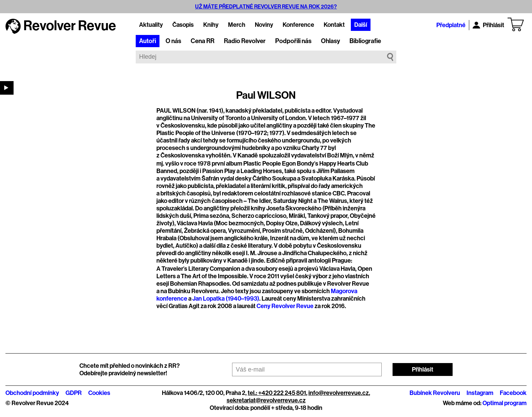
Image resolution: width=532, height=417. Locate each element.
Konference (298, 25)
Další (361, 25)
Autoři (148, 41)
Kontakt (334, 25)
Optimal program (505, 403)
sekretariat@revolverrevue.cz (266, 400)
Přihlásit (488, 25)
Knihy (211, 25)
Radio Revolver (245, 41)
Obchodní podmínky (32, 393)
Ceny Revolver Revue (285, 306)
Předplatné (451, 25)
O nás (173, 41)
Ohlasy (330, 41)
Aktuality (151, 25)
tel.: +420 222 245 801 (277, 393)
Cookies (99, 393)
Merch (237, 25)
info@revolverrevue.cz (339, 393)
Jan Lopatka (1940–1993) (226, 299)
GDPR (74, 393)
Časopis (183, 25)
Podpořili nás (293, 41)
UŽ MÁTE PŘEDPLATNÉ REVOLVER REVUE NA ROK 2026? (266, 7)
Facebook (513, 393)
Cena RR (203, 41)
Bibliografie (365, 41)
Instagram (480, 393)
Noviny (264, 25)
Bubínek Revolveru (435, 393)
